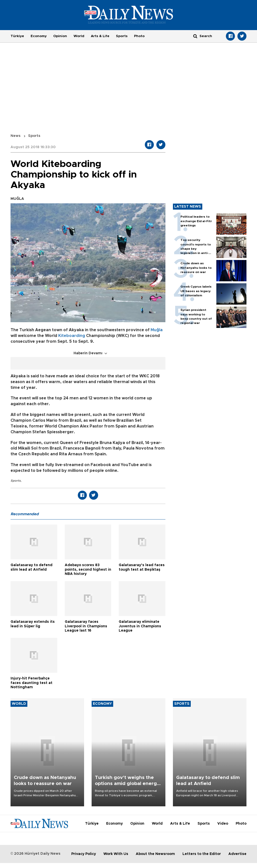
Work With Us (116, 854)
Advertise (237, 854)
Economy (39, 36)
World (79, 36)
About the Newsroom (155, 854)
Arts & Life (100, 36)
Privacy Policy (84, 854)
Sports (122, 36)
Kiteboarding (72, 336)
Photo (139, 36)
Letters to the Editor (202, 854)
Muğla (157, 330)
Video (223, 824)
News (16, 136)
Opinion (60, 36)
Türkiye (17, 36)
